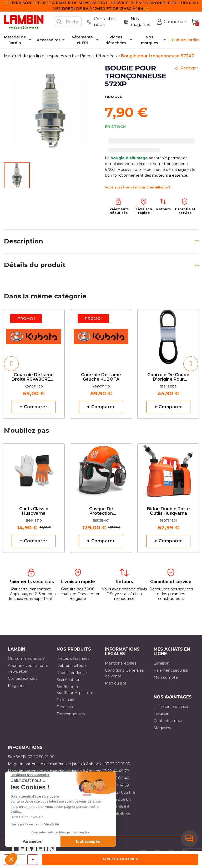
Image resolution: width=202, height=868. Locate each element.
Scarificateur (68, 680)
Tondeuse (65, 707)
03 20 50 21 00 (41, 757)
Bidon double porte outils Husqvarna (168, 511)
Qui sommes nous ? (26, 658)
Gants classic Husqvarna (34, 511)
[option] (34, 364)
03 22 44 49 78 (116, 771)
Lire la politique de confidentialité (35, 824)
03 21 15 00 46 (116, 778)
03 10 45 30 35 (117, 814)
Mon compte (166, 677)
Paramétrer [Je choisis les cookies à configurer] (33, 842)
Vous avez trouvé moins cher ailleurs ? (138, 187)
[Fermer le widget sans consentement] (30, 775)
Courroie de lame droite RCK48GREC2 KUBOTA (34, 377)
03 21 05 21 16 (123, 792)
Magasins (17, 686)
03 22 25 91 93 (117, 764)
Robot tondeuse (72, 673)
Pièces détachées (73, 658)
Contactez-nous (23, 678)
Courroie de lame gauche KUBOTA (101, 377)
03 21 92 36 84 (118, 799)
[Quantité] (21, 860)
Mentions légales (121, 663)
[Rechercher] (68, 22)
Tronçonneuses (71, 714)
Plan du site (116, 683)
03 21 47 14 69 (116, 785)
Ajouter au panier (120, 859)
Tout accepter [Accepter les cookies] (88, 842)
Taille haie (65, 700)
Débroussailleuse (72, 666)
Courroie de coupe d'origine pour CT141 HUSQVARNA (168, 377)
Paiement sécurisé (171, 670)
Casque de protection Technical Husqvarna (101, 511)
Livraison (161, 663)
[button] (11, 859)
